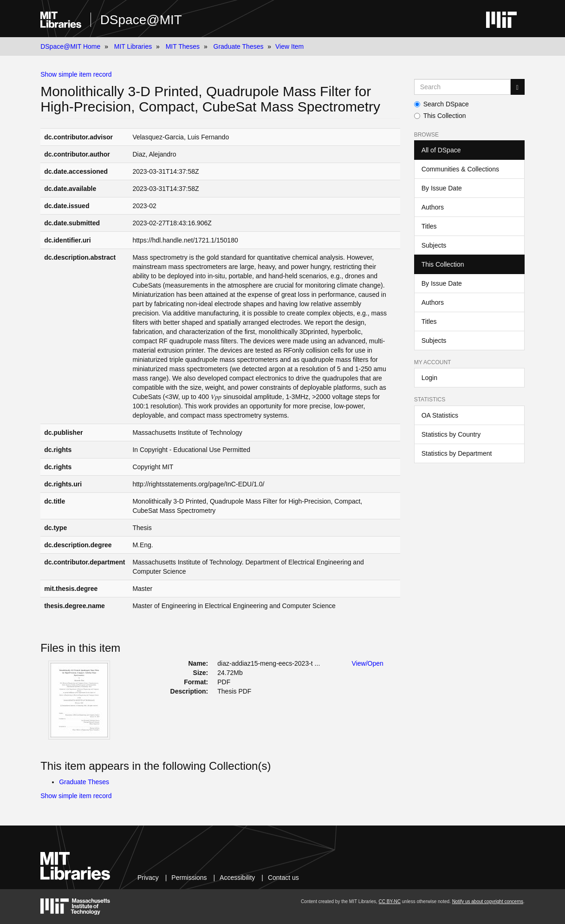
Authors (433, 207)
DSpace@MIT (141, 20)
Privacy (148, 878)
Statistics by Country (451, 434)
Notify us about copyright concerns (488, 901)
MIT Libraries (133, 46)
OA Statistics (440, 415)
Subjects (434, 245)
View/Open (368, 663)
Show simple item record (76, 74)
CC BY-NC (390, 901)
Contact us (283, 878)
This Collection (440, 116)
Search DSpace (442, 104)
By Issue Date (442, 188)
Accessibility (237, 878)
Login (429, 378)
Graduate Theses (239, 46)
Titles (429, 226)
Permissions (189, 878)
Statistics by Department (457, 453)
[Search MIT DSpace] (462, 87)
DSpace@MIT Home (70, 46)
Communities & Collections (460, 169)
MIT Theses (183, 46)
